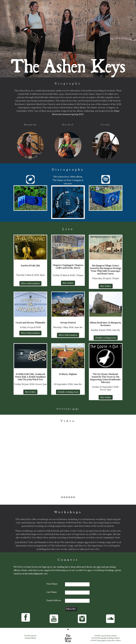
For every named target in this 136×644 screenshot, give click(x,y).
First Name (52, 584)
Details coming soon (106, 338)
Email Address (54, 600)
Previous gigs (68, 409)
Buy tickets (68, 283)
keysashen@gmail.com (36, 574)
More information (30, 283)
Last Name (52, 592)
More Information (30, 333)
